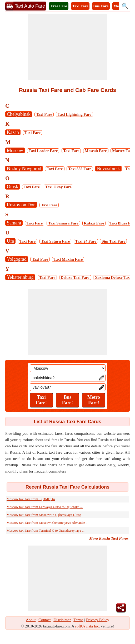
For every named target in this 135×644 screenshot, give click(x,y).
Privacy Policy (98, 620)
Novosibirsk (108, 169)
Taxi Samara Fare (63, 223)
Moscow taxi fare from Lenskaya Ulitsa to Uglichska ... (45, 507)
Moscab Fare (96, 151)
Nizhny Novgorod (24, 169)
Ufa (10, 241)
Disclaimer (62, 620)
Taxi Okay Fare (58, 187)
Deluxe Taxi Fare (75, 278)
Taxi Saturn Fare (55, 241)
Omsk (12, 187)
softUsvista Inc (87, 626)
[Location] (68, 368)
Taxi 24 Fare (86, 241)
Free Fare (59, 6)
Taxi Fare (80, 6)
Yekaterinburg (20, 277)
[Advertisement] (68, 47)
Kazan (13, 132)
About (31, 620)
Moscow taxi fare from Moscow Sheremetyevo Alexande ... (47, 523)
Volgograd (17, 259)
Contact (45, 620)
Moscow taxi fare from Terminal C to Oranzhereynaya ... (46, 530)
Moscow (15, 150)
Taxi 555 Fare (80, 169)
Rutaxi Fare (94, 223)
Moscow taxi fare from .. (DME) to (31, 499)
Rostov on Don (21, 205)
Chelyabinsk (19, 114)
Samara (14, 223)
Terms (78, 620)
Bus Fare (101, 6)
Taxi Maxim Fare (68, 259)
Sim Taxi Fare (113, 241)
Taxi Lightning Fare (74, 114)
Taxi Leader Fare (43, 151)
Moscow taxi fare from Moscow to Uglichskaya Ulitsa (44, 515)
